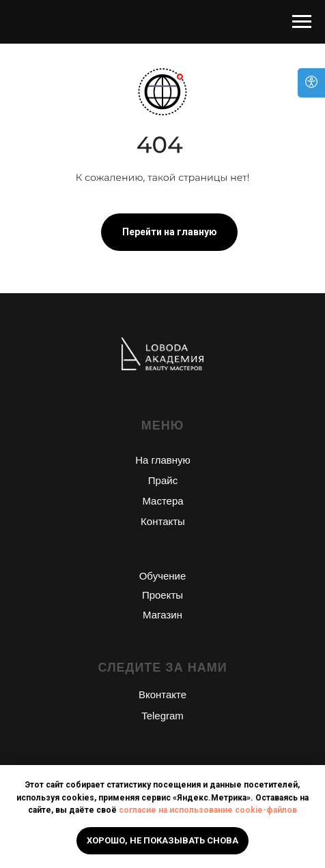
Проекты (162, 595)
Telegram (162, 716)
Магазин (162, 615)
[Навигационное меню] (302, 22)
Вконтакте (162, 694)
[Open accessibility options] (311, 83)
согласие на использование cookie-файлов (208, 810)
